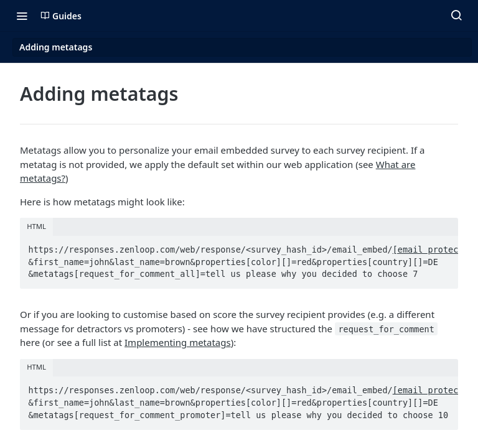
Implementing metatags (178, 342)
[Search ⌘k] (456, 16)
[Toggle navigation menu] (22, 16)
